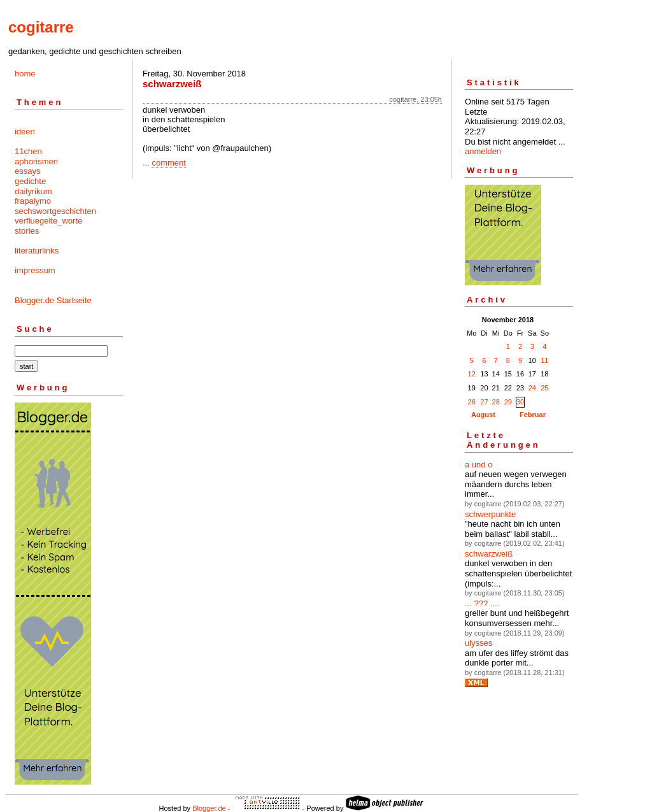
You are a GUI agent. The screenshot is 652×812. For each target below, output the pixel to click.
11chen (28, 151)
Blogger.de (209, 808)
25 (544, 388)
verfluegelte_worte (48, 221)
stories (27, 231)
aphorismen (36, 161)
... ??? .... (482, 603)
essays (27, 171)
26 (472, 402)
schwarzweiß (489, 554)
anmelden (483, 151)
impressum (35, 270)
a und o (478, 465)
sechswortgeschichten (55, 211)
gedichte (30, 181)
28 (496, 402)
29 (508, 402)
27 (484, 402)
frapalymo (33, 201)
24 (532, 388)
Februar (533, 415)
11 (544, 360)
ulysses (478, 643)
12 (472, 374)
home (25, 74)
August (483, 415)
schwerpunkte (490, 514)
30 (520, 402)
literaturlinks (37, 251)
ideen (25, 132)
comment (168, 163)
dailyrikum (33, 191)
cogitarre (41, 27)
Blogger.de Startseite (53, 300)
